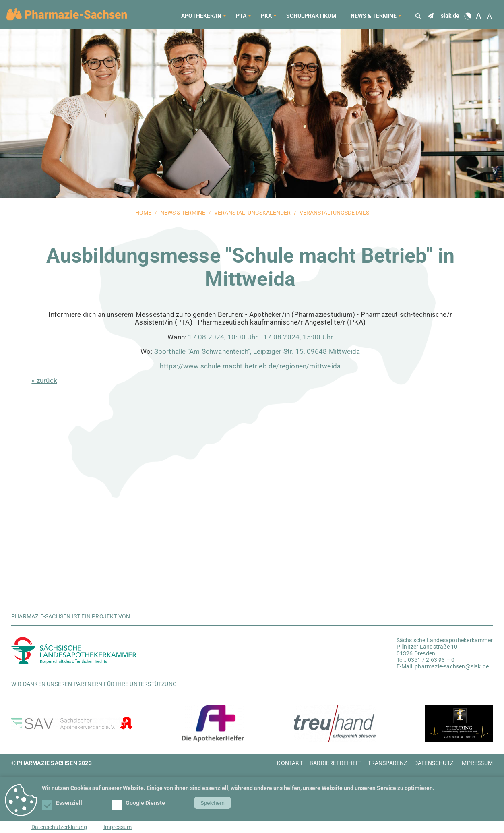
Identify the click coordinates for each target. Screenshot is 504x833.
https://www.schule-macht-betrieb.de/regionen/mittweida (250, 366)
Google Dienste (139, 803)
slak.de (450, 16)
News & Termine (377, 18)
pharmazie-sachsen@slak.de (452, 666)
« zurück (44, 380)
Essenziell (63, 803)
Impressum (118, 827)
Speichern (213, 803)
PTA (245, 18)
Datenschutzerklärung (59, 827)
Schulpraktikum (311, 16)
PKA (270, 18)
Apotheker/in (205, 18)
